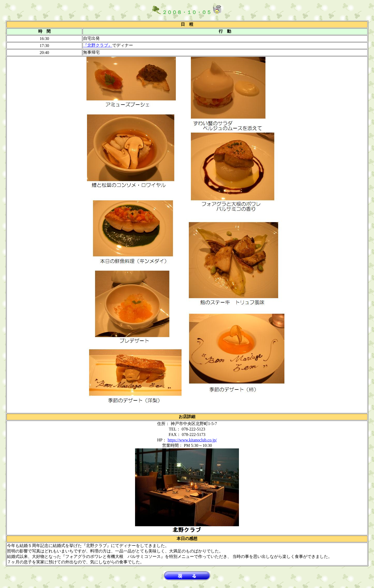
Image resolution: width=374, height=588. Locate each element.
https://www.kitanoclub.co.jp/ (192, 440)
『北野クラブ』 (98, 45)
